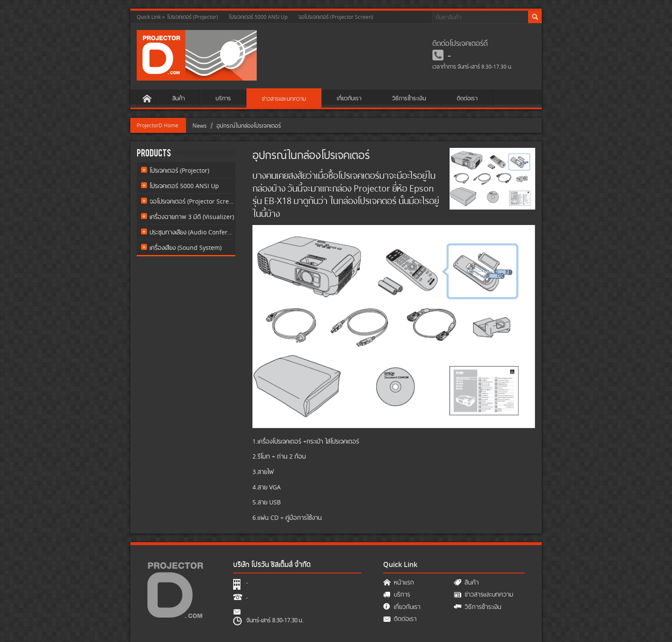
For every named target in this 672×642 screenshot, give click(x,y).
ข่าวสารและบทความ (284, 99)
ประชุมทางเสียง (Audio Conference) (192, 232)
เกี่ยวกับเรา (349, 98)
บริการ (223, 98)
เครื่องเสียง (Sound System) (186, 247)
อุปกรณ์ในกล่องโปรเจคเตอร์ (249, 126)
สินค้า (178, 98)
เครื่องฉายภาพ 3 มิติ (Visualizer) (192, 217)
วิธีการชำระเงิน (409, 98)
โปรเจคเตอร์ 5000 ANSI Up (258, 17)
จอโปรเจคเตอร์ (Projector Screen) (336, 17)
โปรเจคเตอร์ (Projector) (193, 17)
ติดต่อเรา (467, 98)
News (199, 126)
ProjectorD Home (157, 125)
